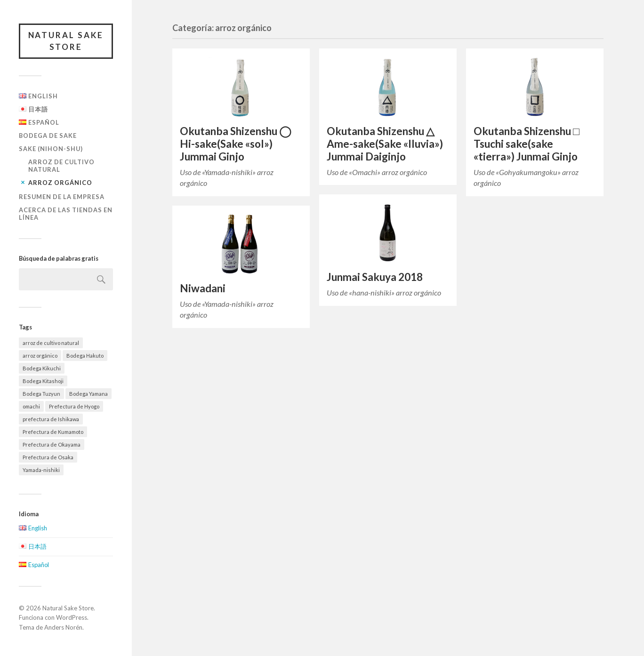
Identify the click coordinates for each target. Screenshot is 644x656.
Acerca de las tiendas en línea (66, 214)
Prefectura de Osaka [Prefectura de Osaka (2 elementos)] (48, 457)
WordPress (72, 618)
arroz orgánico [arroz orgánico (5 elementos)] (40, 356)
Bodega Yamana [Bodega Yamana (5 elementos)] (89, 394)
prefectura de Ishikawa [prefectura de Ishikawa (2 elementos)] (51, 419)
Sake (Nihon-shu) (51, 149)
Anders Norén (63, 627)
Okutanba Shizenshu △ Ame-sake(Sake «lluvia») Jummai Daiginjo (385, 144)
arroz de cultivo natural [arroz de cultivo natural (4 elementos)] (51, 343)
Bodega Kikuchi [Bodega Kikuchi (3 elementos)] (42, 368)
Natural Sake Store (66, 41)
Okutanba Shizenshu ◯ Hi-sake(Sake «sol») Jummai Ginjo (236, 144)
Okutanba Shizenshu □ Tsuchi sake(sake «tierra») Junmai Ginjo (527, 144)
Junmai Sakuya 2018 (375, 277)
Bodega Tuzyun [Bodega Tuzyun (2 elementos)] (41, 394)
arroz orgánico (60, 183)
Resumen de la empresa (62, 197)
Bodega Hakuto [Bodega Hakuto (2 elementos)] (85, 356)
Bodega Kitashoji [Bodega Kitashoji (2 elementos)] (43, 381)
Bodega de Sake (48, 136)
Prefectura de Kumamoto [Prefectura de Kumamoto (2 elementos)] (53, 432)
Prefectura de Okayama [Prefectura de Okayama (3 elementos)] (52, 444)
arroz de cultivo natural (61, 166)
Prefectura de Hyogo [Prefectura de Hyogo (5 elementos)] (74, 406)
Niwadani (203, 288)
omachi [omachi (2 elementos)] (31, 406)
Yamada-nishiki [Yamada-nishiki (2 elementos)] (41, 470)
